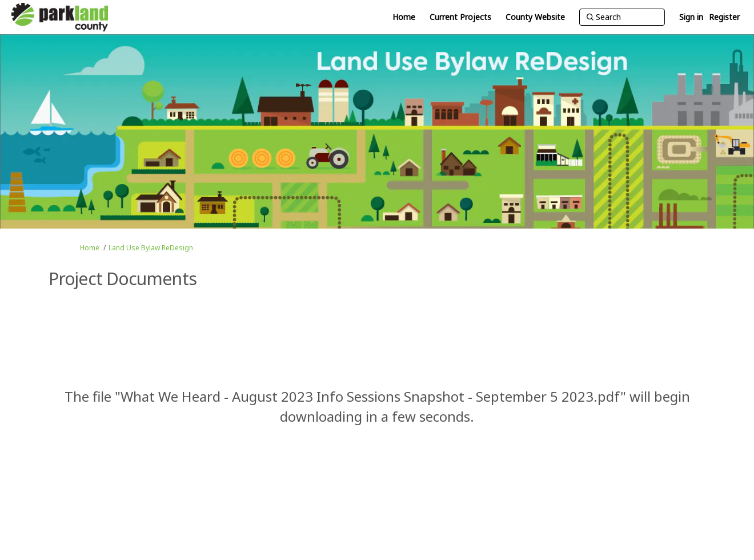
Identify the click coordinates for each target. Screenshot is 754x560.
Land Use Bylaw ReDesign (151, 248)
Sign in (691, 17)
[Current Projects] (460, 17)
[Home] (404, 17)
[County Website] (535, 17)
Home (90, 248)
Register (724, 17)
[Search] (622, 17)
